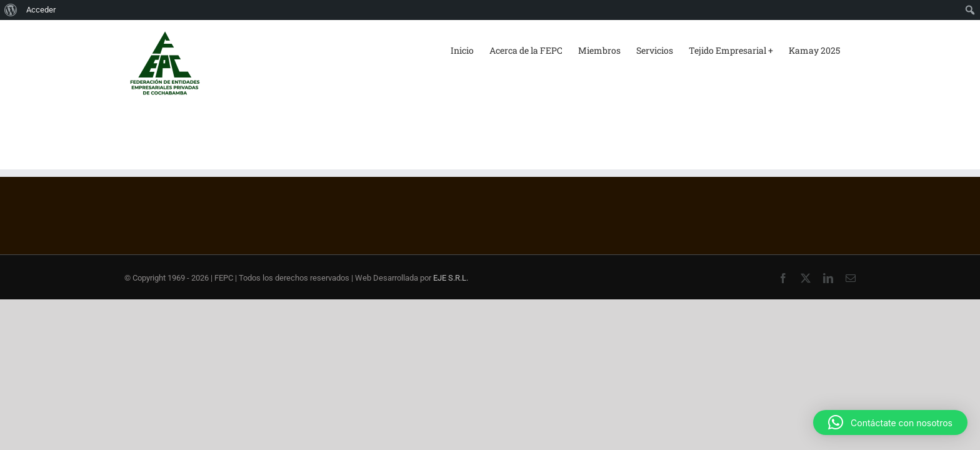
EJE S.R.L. (451, 278)
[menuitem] (11, 10)
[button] (890, 422)
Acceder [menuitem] (41, 10)
